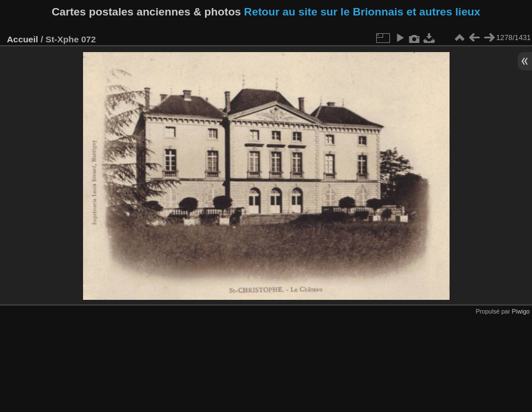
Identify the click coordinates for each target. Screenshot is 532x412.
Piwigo (521, 311)
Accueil (23, 39)
